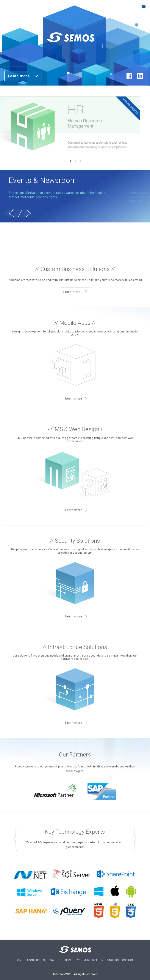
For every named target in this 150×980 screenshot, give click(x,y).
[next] (28, 213)
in (140, 76)
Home (19, 960)
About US (33, 960)
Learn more (19, 76)
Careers (113, 960)
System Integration (89, 960)
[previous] (11, 213)
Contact (128, 960)
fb (129, 76)
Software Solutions (58, 960)
